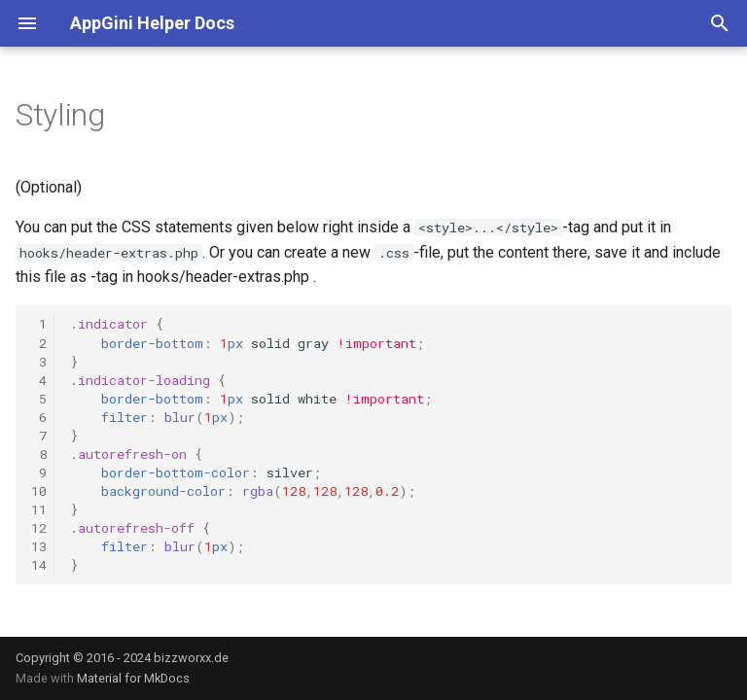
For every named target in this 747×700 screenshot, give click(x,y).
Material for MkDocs (133, 678)
